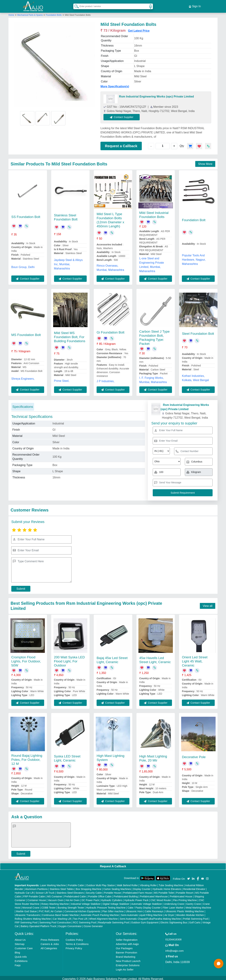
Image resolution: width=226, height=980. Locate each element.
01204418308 (173, 937)
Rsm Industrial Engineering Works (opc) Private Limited (156, 94)
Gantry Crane (194, 902)
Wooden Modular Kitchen (190, 913)
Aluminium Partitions (36, 887)
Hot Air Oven (72, 898)
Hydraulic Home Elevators (167, 887)
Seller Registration (127, 938)
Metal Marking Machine (198, 906)
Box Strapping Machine (89, 887)
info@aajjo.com (174, 949)
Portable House (113, 891)
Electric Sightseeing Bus (174, 921)
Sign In (195, 5)
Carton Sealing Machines (117, 887)
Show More (205, 162)
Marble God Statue (26, 909)
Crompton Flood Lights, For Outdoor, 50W (26, 659)
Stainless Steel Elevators (70, 891)
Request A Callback (113, 864)
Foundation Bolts (54, 13)
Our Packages (124, 946)
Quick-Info (21, 955)
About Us (20, 938)
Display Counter (142, 887)
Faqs (18, 963)
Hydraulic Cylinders (112, 898)
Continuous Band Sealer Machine (60, 913)
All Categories (49, 946)
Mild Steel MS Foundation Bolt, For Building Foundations (70, 335)
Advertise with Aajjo (127, 942)
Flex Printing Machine (185, 898)
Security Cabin (94, 891)
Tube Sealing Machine (171, 883)
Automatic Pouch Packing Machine (100, 913)
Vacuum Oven (56, 898)
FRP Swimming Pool (26, 921)
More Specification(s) (115, 84)
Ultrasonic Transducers (27, 913)
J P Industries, (105, 379)
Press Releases (50, 938)
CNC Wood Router (161, 898)
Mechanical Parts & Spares (30, 13)
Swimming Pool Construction (55, 921)
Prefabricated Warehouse (154, 895)
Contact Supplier (124, 115)
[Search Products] (75, 5)
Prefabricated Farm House (138, 891)
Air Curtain (56, 909)
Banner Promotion (127, 951)
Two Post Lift (80, 917)
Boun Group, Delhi (23, 265)
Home (11, 13)
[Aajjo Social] (189, 876)
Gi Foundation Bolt (110, 330)
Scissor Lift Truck (45, 891)
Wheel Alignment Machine (103, 917)
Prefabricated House (181, 895)
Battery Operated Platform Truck (38, 924)
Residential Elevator (194, 887)
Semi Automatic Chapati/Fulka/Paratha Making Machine (150, 917)
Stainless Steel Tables (62, 887)
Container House (37, 898)
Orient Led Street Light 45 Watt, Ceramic (195, 659)
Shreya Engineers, (23, 377)
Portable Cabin (76, 883)
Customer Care (24, 946)
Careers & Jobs (50, 942)
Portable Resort (185, 891)
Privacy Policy (74, 946)
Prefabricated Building (126, 895)
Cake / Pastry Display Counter (144, 906)
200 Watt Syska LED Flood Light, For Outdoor (69, 659)
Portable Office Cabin (100, 895)
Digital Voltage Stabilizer (116, 902)
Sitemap (20, 942)
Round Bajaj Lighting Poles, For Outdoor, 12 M (27, 758)
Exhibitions (21, 959)
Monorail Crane (31, 906)
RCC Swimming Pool (84, 921)
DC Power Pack (90, 898)
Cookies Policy (74, 938)
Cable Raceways (154, 909)
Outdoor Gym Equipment (145, 921)
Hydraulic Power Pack (136, 898)
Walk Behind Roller (127, 883)
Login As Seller (125, 968)
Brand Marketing (126, 955)
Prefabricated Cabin (75, 895)
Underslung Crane (174, 902)
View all (208, 604)
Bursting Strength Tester (71, 906)
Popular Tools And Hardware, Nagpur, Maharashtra (194, 258)
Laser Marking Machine (53, 883)
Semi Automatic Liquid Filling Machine (142, 913)
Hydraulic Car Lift (24, 891)
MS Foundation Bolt (26, 333)
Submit (21, 587)
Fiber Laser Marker (173, 906)
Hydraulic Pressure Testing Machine (106, 906)
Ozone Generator (93, 924)
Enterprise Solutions (128, 963)
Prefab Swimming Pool (195, 917)
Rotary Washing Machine (55, 902)
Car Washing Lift (62, 917)
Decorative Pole (194, 755)
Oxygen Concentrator (70, 924)
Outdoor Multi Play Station (101, 883)
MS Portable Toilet (164, 891)
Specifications (23, 405)
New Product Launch (128, 959)
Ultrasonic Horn (134, 909)
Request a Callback (121, 144)
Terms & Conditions (77, 942)
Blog (17, 951)
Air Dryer (169, 913)
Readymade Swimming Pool (114, 921)
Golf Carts (195, 921)
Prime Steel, (62, 379)
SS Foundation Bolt (26, 215)
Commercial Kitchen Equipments (82, 909)
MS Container (55, 895)
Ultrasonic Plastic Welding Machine (185, 909)
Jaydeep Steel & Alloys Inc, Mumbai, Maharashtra (68, 262)
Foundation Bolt (194, 218)
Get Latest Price (139, 29)
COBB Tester (48, 906)
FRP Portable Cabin (34, 895)
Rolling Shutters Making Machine (33, 917)
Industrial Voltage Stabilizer (86, 902)
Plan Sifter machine (113, 909)
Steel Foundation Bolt (198, 331)
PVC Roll (44, 909)
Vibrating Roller (148, 883)
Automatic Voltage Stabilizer (147, 902)
